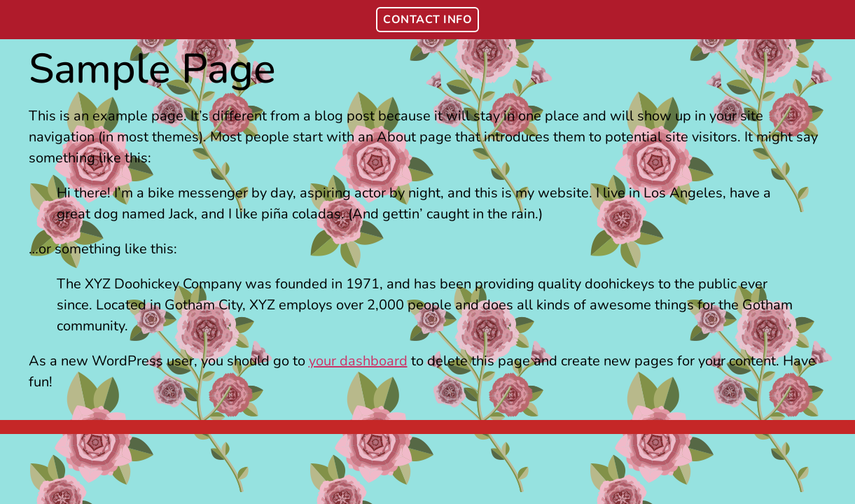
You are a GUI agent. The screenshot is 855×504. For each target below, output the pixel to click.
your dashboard (358, 361)
